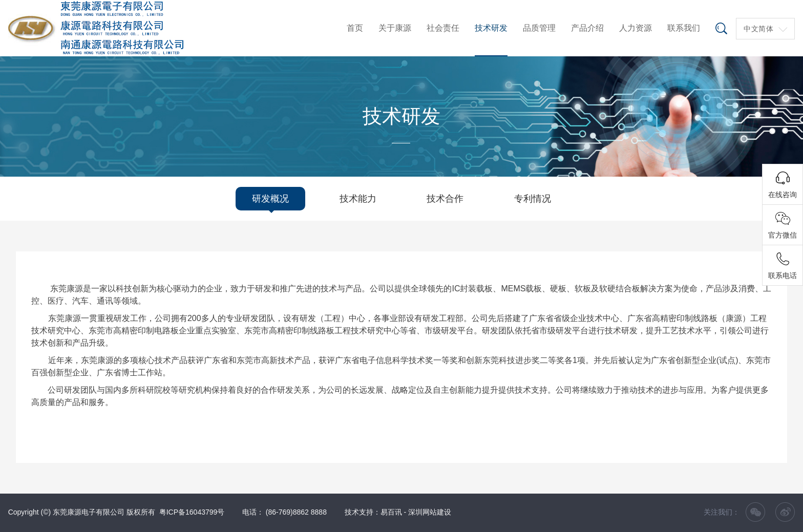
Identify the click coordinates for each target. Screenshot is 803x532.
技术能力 (358, 199)
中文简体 (758, 29)
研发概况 (270, 199)
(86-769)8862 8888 (296, 512)
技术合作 (445, 199)
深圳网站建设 (430, 512)
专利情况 (533, 199)
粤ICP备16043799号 (192, 512)
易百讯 (391, 512)
